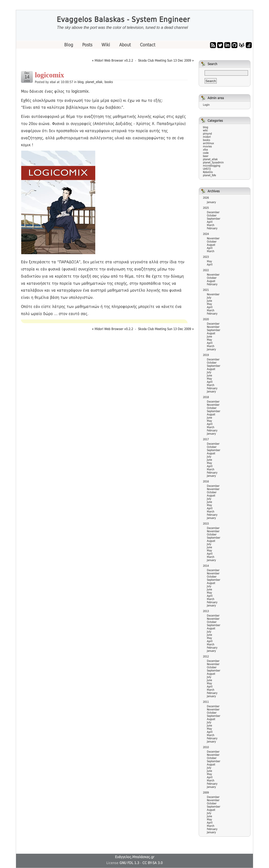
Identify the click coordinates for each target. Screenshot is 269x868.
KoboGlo (208, 172)
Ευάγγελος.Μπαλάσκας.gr (135, 857)
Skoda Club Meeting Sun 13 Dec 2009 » (166, 61)
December (213, 212)
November (213, 239)
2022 (206, 270)
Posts (88, 45)
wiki (205, 131)
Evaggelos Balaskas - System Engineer (123, 19)
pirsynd (207, 134)
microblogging (211, 166)
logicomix (80, 91)
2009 (206, 793)
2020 (206, 319)
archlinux (208, 143)
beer (206, 156)
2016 (206, 482)
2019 (206, 355)
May (209, 261)
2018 (206, 397)
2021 (206, 290)
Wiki (106, 45)
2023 (206, 257)
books (109, 82)
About (126, 45)
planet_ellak (94, 82)
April (210, 222)
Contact (148, 45)
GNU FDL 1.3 (129, 863)
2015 (206, 524)
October (212, 216)
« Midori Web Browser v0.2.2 (112, 61)
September (213, 219)
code (206, 153)
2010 (206, 747)
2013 (206, 611)
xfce (205, 150)
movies (207, 147)
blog (80, 82)
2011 (206, 702)
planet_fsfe (209, 175)
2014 (206, 566)
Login (206, 105)
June (209, 301)
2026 (206, 198)
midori (207, 137)
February (212, 228)
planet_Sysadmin (213, 163)
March (211, 225)
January (211, 202)
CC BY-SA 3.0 (153, 863)
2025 (206, 208)
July (209, 298)
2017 (206, 439)
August (211, 245)
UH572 (207, 169)
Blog (69, 45)
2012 (206, 657)
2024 (206, 234)
